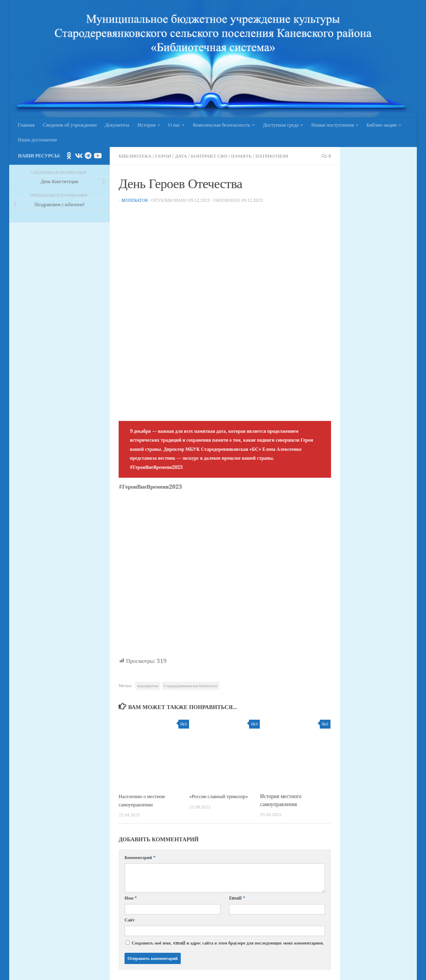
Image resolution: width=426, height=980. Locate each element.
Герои (167, 156)
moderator (135, 200)
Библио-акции (382, 125)
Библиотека (137, 156)
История (147, 125)
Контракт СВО (217, 156)
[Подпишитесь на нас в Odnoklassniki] (69, 156)
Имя (131, 897)
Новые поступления (333, 125)
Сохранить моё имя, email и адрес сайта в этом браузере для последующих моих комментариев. (228, 942)
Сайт (130, 919)
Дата (186, 156)
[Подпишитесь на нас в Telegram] (88, 156)
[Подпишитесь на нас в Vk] (78, 156)
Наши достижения (37, 140)
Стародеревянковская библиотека (191, 686)
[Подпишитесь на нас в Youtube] (97, 156)
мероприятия (148, 686)
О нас (174, 125)
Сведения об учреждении (70, 125)
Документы (117, 125)
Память (251, 156)
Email (237, 897)
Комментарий (140, 857)
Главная (26, 125)
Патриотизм (284, 156)
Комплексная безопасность (222, 125)
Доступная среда (281, 125)
